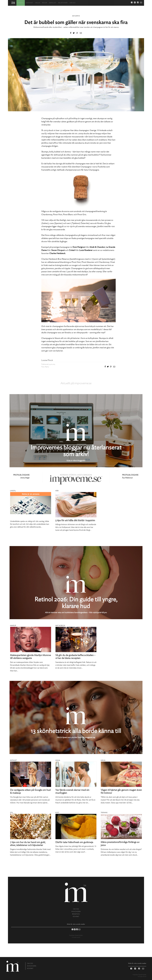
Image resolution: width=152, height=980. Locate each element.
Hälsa (38, 3)
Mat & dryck (76, 16)
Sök (128, 3)
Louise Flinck (47, 360)
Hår (57, 491)
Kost (57, 813)
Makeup (13, 626)
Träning (104, 813)
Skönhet (29, 3)
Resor (44, 3)
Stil (11, 813)
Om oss (72, 3)
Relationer (63, 3)
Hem (13, 3)
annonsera (76, 912)
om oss (76, 909)
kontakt (76, 917)
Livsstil (21, 3)
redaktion (76, 914)
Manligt (52, 3)
